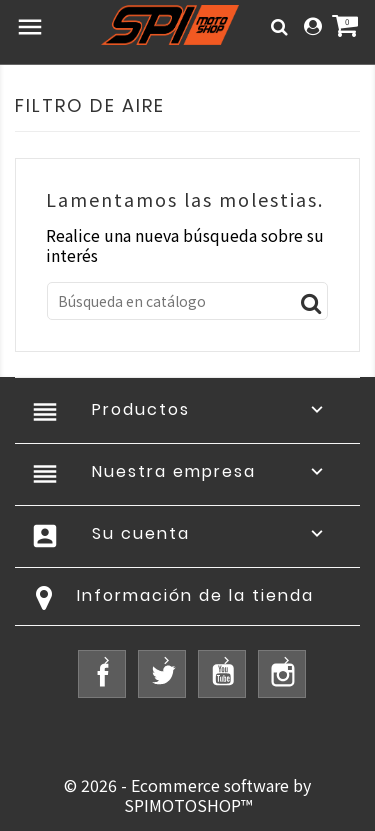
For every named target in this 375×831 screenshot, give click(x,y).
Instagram (282, 674)
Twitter (162, 674)
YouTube (222, 674)
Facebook (102, 674)
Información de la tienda (195, 595)
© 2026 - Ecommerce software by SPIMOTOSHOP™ (187, 795)
